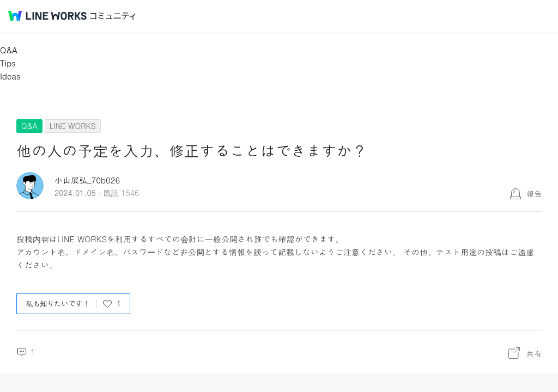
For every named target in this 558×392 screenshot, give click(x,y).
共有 (534, 353)
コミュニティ (113, 16)
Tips (8, 63)
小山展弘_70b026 (87, 180)
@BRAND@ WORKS (47, 16)
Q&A (9, 50)
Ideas (10, 76)
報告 (534, 193)
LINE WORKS (73, 126)
